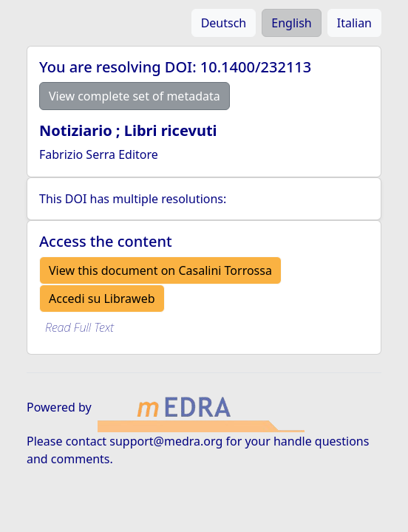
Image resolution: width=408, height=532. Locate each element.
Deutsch (224, 23)
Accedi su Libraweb (102, 299)
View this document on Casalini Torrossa (160, 270)
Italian (354, 23)
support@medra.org (166, 441)
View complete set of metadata (135, 96)
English (291, 23)
